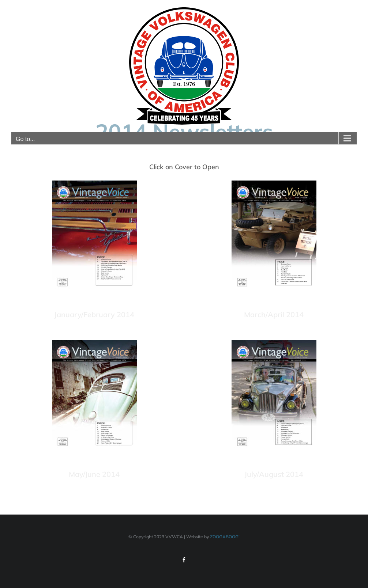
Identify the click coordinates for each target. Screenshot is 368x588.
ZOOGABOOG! (225, 537)
